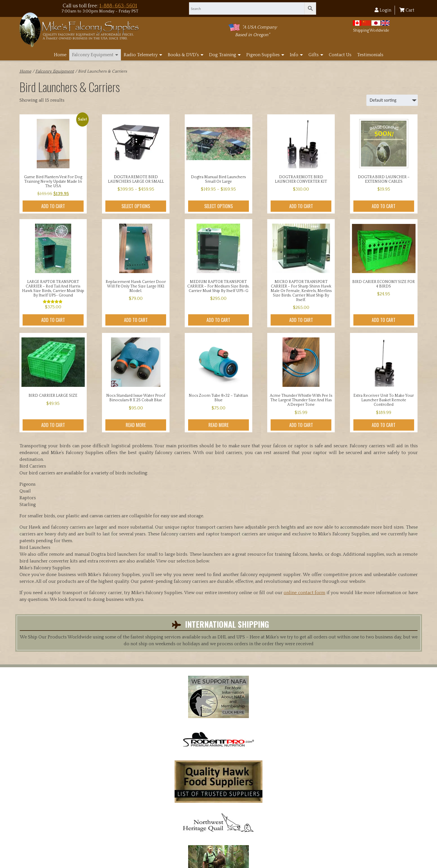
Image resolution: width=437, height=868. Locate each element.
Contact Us (340, 55)
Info (296, 55)
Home (60, 55)
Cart (407, 10)
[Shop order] (392, 100)
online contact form (304, 593)
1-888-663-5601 (118, 6)
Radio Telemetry (143, 55)
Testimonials (370, 55)
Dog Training (225, 55)
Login (383, 10)
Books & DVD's (186, 55)
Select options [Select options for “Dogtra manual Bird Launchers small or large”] (218, 206)
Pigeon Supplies (265, 55)
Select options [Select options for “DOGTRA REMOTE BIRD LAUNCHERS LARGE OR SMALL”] (136, 206)
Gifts (316, 55)
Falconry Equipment (95, 55)
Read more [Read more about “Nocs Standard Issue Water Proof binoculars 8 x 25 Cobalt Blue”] (136, 425)
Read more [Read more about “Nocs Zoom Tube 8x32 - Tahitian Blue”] (218, 425)
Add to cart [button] (53, 206)
